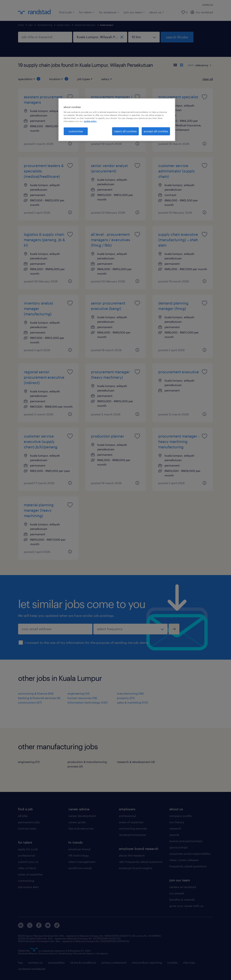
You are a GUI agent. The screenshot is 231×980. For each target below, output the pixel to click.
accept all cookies (156, 131)
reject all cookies (125, 131)
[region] (117, 120)
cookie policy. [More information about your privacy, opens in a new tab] (90, 121)
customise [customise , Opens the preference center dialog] (76, 131)
